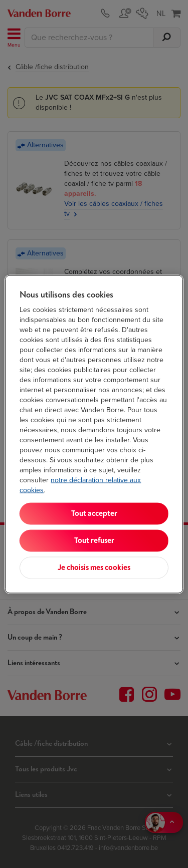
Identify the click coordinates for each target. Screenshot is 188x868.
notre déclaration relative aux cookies (80, 485)
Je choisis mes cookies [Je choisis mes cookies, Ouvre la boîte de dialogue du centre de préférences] (94, 567)
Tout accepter (94, 513)
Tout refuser (94, 540)
